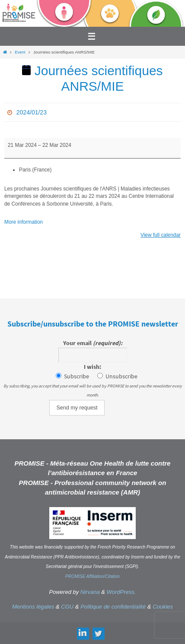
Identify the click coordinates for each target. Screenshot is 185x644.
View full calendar (161, 235)
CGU (67, 607)
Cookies (163, 607)
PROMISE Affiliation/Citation (92, 576)
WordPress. (121, 592)
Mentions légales (33, 607)
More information (24, 222)
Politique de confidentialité (113, 607)
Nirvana (90, 592)
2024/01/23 (32, 112)
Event (20, 52)
